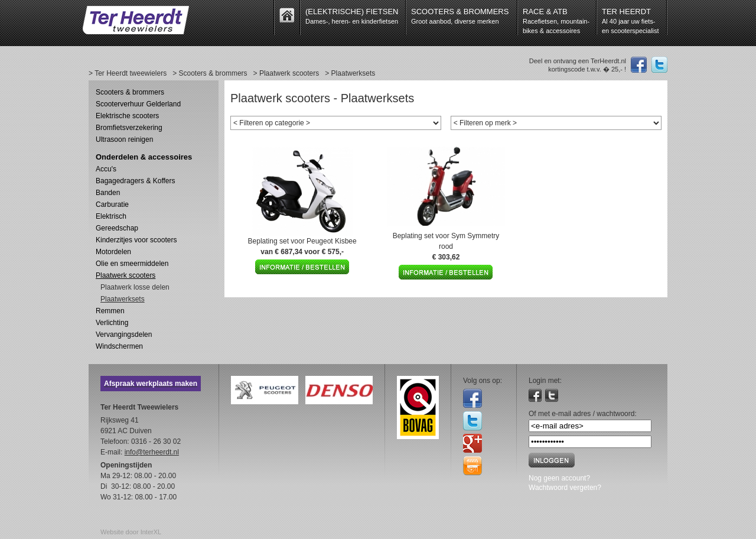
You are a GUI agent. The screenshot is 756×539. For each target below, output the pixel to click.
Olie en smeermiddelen (132, 264)
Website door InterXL (131, 532)
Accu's (106, 169)
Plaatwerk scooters (126, 275)
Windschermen (119, 346)
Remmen (110, 311)
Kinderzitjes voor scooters (136, 240)
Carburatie (112, 204)
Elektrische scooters (127, 116)
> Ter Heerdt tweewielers (128, 73)
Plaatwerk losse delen (135, 287)
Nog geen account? (559, 478)
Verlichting (112, 323)
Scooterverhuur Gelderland (138, 104)
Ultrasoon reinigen (124, 139)
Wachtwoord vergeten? (565, 488)
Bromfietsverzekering (129, 128)
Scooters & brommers (130, 92)
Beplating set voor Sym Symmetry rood (446, 246)
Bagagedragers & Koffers (136, 181)
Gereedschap (117, 228)
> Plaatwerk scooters (286, 73)
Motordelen (113, 252)
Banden (108, 193)
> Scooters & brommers (210, 73)
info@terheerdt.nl (152, 452)
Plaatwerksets (123, 299)
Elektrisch (111, 216)
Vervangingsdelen (124, 335)
